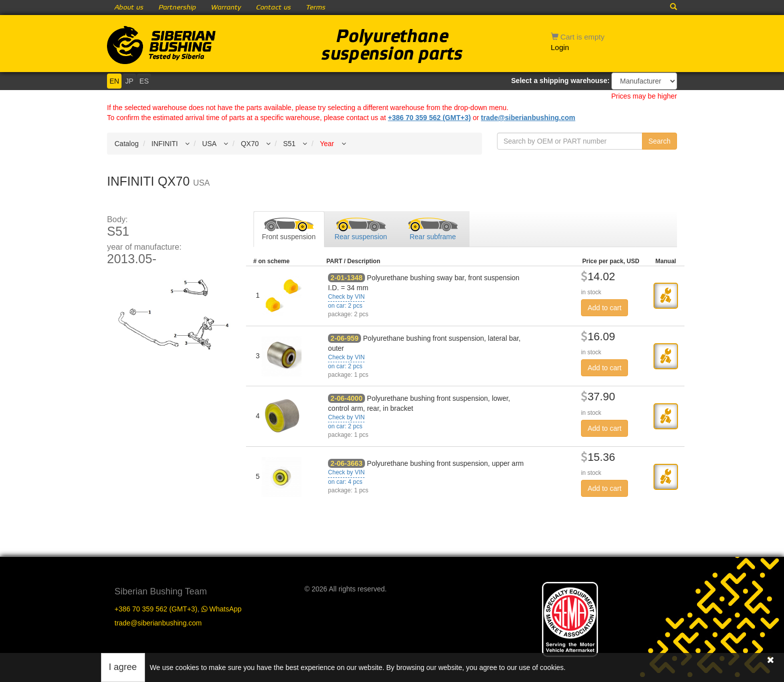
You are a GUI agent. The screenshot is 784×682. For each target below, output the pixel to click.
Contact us (273, 8)
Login (560, 47)
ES (144, 81)
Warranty (226, 8)
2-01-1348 (346, 278)
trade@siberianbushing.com (528, 118)
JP (129, 81)
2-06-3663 (346, 463)
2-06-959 (344, 338)
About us (129, 8)
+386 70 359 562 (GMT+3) (429, 118)
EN (114, 81)
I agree (123, 667)
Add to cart (604, 308)
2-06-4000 (346, 398)
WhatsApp (221, 609)
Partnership (177, 8)
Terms (316, 8)
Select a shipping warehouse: (560, 81)
